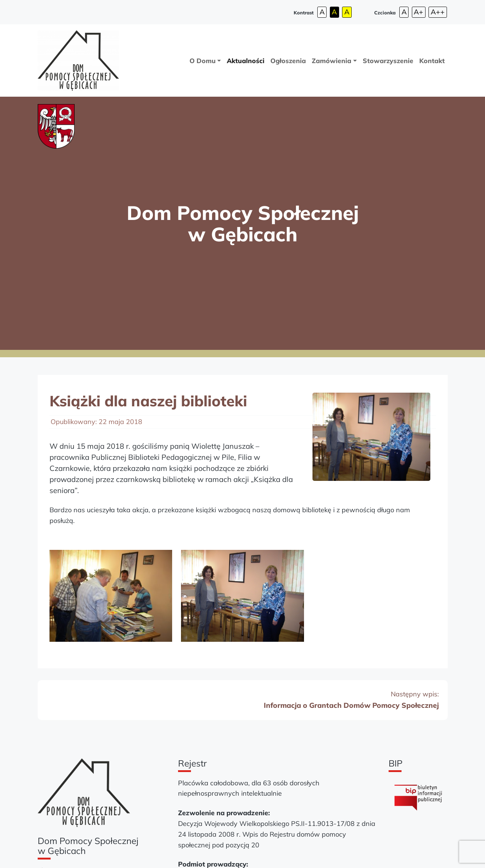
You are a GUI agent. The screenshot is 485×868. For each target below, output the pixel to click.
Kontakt (432, 61)
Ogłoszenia (288, 61)
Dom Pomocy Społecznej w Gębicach (243, 223)
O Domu (203, 61)
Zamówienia (332, 61)
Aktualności (246, 61)
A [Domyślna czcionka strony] (404, 12)
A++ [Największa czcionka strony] (438, 12)
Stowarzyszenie (388, 61)
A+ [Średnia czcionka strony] (419, 12)
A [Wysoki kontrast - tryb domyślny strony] (322, 12)
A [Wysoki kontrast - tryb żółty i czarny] (347, 12)
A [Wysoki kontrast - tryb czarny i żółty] (334, 12)
